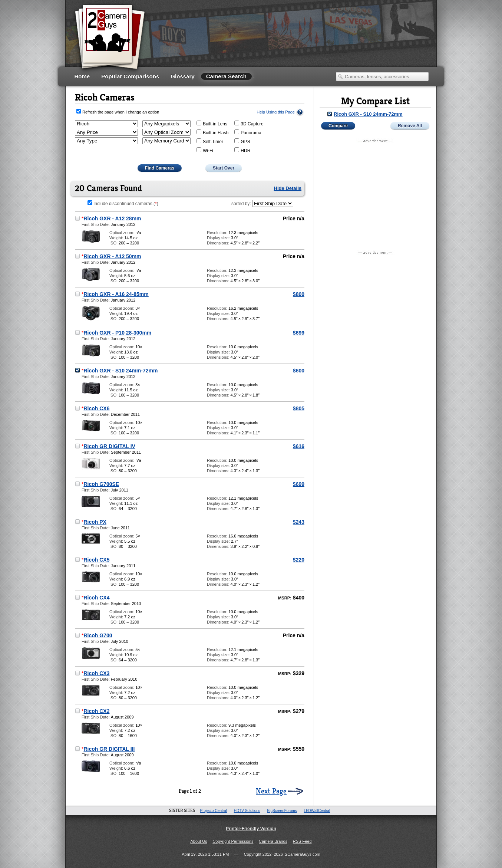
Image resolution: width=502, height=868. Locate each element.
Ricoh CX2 (96, 711)
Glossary (182, 76)
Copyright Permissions (233, 841)
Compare (338, 126)
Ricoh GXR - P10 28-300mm (117, 333)
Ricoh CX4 (96, 598)
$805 (299, 408)
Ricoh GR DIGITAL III (109, 749)
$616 (299, 446)
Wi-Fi (205, 150)
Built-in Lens (212, 124)
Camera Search (226, 76)
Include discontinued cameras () (123, 204)
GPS (242, 141)
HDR (242, 150)
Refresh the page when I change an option (121, 112)
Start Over (224, 168)
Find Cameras (160, 168)
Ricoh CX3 (96, 673)
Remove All (410, 126)
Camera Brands (273, 841)
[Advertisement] (294, 43)
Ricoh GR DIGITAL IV (109, 446)
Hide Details (288, 188)
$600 (299, 371)
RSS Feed (302, 841)
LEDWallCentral (317, 811)
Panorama (248, 132)
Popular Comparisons (130, 76)
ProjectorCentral (214, 811)
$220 (299, 560)
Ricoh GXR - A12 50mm (112, 256)
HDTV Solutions (247, 811)
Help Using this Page (276, 112)
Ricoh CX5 (96, 560)
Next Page (271, 791)
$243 (299, 522)
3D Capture (249, 124)
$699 (299, 333)
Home (82, 76)
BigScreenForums (282, 811)
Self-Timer (210, 141)
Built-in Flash (212, 132)
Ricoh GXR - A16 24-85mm (116, 294)
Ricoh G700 (98, 635)
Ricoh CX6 (96, 408)
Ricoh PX (95, 522)
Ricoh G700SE (101, 484)
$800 (299, 294)
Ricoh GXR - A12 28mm (112, 218)
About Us (199, 841)
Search (340, 76)
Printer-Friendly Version (251, 829)
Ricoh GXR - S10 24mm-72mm (120, 371)
